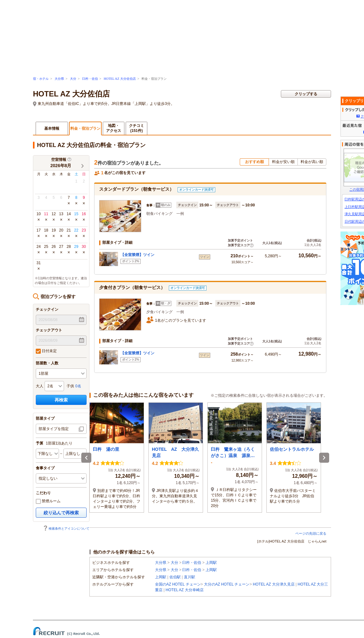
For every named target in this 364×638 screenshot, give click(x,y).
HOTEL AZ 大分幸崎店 (185, 590)
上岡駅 (211, 563)
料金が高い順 (312, 162)
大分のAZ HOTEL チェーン (227, 584)
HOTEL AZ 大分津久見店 (274, 584)
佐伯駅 (175, 577)
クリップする (306, 94)
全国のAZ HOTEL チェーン (178, 584)
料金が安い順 (283, 162)
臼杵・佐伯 (90, 79)
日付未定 (46, 351)
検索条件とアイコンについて (66, 529)
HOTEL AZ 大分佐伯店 (120, 79)
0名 (78, 386)
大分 (73, 79)
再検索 (61, 400)
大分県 (59, 79)
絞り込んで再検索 (61, 513)
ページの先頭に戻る (311, 533)
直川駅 (190, 577)
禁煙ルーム (48, 501)
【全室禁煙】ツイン (137, 255)
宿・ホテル (41, 79)
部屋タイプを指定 (54, 429)
